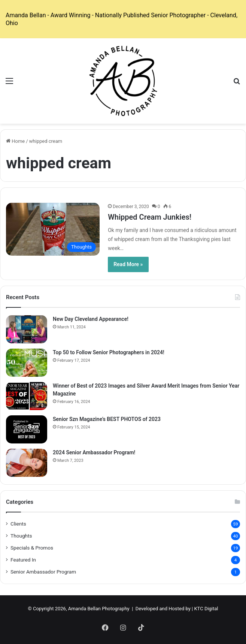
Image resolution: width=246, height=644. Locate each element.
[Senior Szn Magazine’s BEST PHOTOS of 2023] (27, 429)
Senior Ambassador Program (43, 572)
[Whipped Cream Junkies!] (53, 229)
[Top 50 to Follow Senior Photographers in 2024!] (27, 363)
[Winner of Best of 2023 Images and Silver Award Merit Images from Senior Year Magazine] (27, 396)
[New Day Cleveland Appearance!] (27, 329)
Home (15, 141)
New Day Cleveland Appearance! (91, 319)
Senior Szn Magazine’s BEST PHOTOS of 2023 (107, 419)
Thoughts (21, 536)
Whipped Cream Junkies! (150, 217)
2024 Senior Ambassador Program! (94, 452)
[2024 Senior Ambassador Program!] (27, 463)
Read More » (128, 264)
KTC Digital (206, 609)
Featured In (23, 560)
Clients (18, 524)
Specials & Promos (32, 548)
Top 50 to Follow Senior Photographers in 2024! (109, 352)
